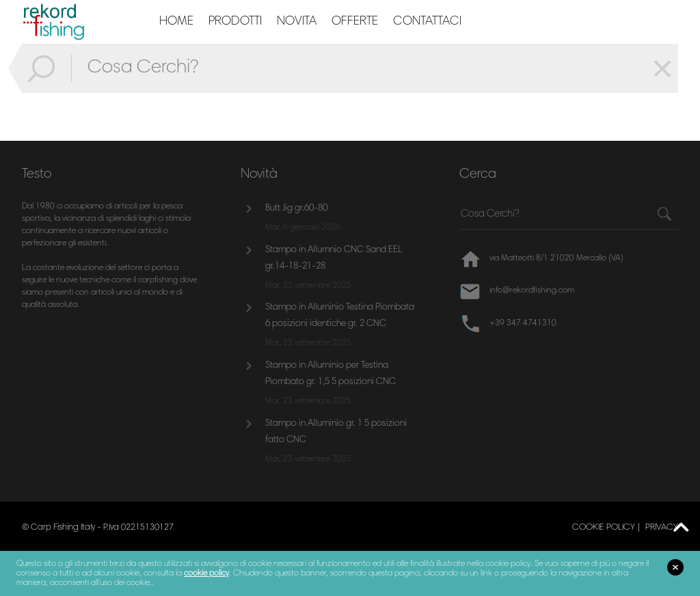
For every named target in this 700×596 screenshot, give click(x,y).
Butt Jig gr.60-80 (296, 208)
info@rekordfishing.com (532, 290)
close (675, 567)
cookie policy (604, 528)
